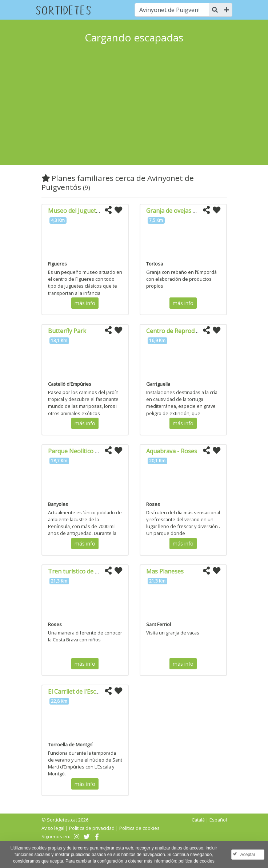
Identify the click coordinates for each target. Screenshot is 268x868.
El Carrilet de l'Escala (76, 691)
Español (218, 820)
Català (198, 820)
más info (85, 303)
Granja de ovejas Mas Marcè (185, 211)
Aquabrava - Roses (172, 451)
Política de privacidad (92, 828)
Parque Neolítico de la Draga (87, 451)
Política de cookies (139, 828)
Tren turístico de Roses (80, 571)
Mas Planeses (165, 571)
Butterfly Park (67, 331)
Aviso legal (53, 828)
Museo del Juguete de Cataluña (91, 211)
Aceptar (248, 855)
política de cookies (197, 861)
